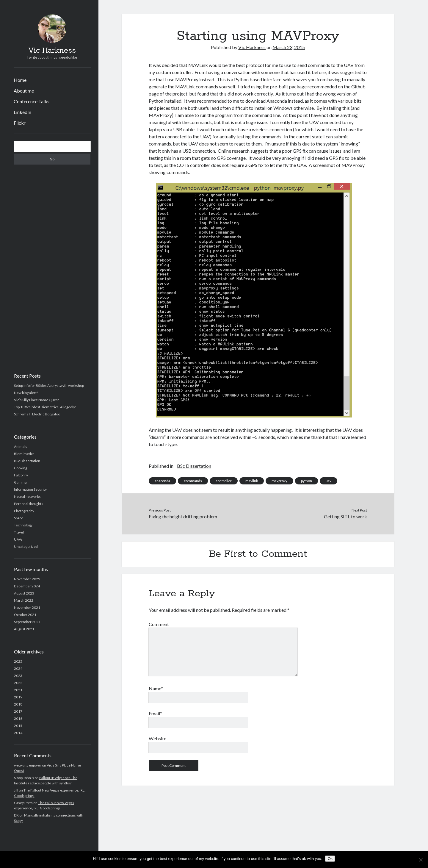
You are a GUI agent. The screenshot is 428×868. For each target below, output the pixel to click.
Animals (21, 446)
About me (24, 91)
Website (157, 738)
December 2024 (27, 586)
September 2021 (27, 622)
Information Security (30, 489)
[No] (421, 860)
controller (224, 481)
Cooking (21, 468)
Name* (156, 688)
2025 (18, 661)
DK (16, 815)
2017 (18, 711)
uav (329, 481)
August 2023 (24, 593)
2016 (18, 718)
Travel (19, 532)
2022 (18, 683)
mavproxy (279, 481)
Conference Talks (32, 101)
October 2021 (25, 615)
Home (20, 80)
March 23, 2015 (289, 47)
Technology (23, 525)
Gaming (20, 482)
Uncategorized (26, 546)
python (307, 481)
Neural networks (27, 496)
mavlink (252, 481)
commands (193, 481)
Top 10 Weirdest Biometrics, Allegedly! (45, 407)
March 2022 (24, 600)
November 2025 (27, 579)
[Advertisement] (52, 268)
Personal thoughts (29, 504)
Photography (24, 511)
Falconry (21, 475)
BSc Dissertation (27, 461)
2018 (18, 704)
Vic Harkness (52, 51)
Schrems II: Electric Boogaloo (37, 414)
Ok (330, 859)
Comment (159, 624)
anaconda (162, 481)
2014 (18, 733)
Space (19, 518)
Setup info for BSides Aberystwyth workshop (49, 385)
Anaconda (277, 101)
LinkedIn (22, 112)
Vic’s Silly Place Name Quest (36, 400)
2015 (18, 726)
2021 (18, 690)
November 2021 (27, 607)
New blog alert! (26, 393)
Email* (155, 713)
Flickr (20, 123)
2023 (18, 676)
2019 (18, 697)
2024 (18, 668)
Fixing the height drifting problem (183, 516)
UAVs (18, 539)
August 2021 (24, 629)
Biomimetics (24, 454)
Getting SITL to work (345, 516)
